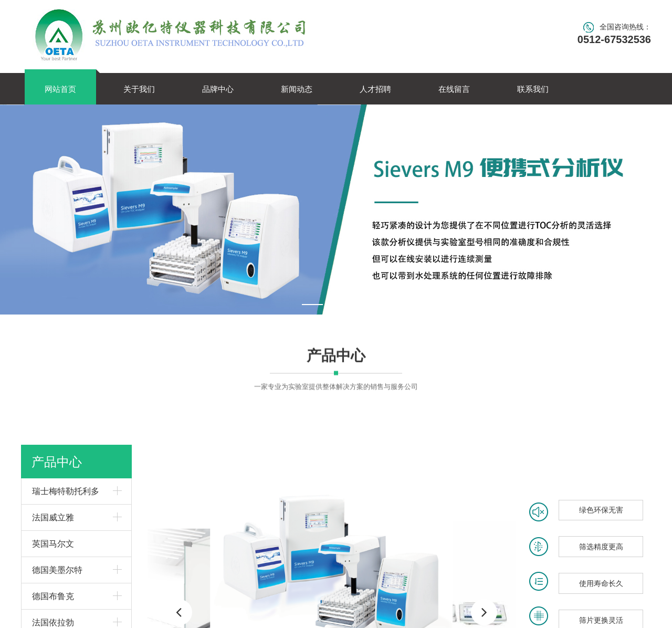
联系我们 (533, 89)
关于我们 (139, 89)
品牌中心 (218, 89)
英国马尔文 (53, 543)
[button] (484, 612)
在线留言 (454, 89)
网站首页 (60, 89)
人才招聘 (375, 89)
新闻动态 (297, 89)
